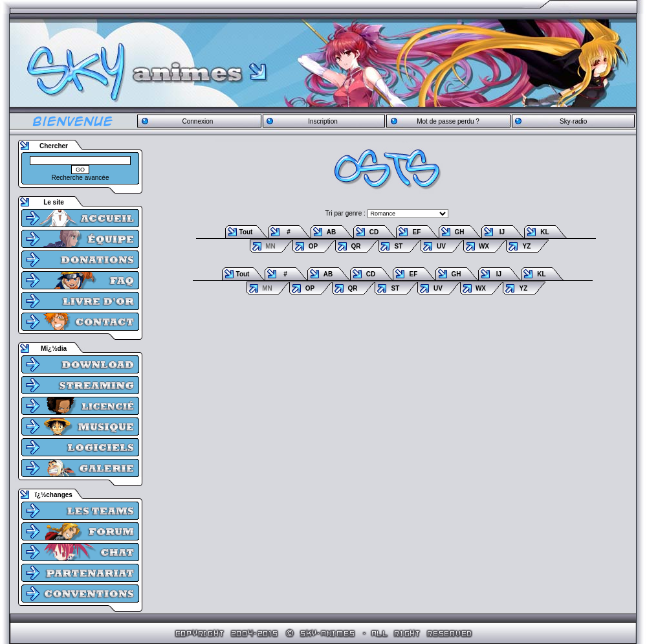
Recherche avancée (81, 178)
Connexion (197, 121)
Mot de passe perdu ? (448, 121)
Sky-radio (573, 121)
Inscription (323, 121)
